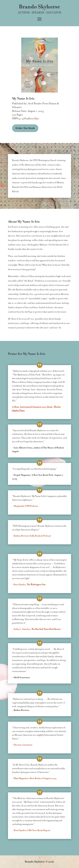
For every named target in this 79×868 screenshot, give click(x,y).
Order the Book (25, 128)
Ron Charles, (30, 585)
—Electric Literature (22, 745)
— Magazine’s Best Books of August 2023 (34, 778)
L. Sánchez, (36, 629)
